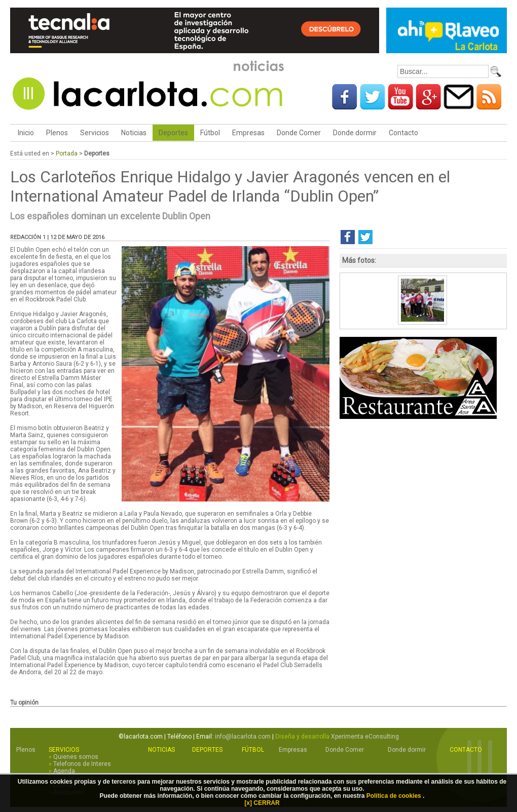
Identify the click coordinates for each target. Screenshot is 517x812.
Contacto (403, 133)
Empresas (248, 133)
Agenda (64, 771)
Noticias (134, 133)
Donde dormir (355, 133)
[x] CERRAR (262, 803)
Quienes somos (76, 757)
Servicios (95, 133)
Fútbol (210, 133)
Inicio (25, 133)
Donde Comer (299, 133)
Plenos (57, 133)
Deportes (173, 133)
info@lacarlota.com (243, 737)
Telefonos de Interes (82, 764)
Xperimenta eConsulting (365, 737)
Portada (67, 153)
